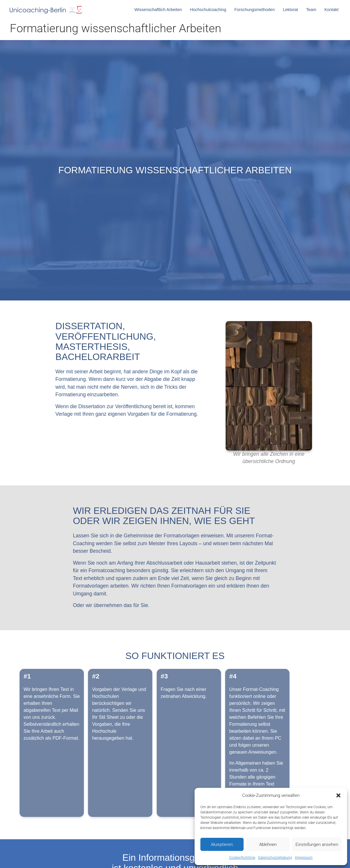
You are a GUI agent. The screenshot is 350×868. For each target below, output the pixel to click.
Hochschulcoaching (210, 10)
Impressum (304, 858)
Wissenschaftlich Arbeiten (160, 10)
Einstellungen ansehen (317, 844)
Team (312, 10)
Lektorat (292, 10)
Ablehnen (268, 844)
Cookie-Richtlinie (242, 858)
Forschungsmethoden (256, 10)
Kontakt (332, 10)
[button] (338, 795)
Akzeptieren (222, 844)
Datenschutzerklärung (275, 858)
